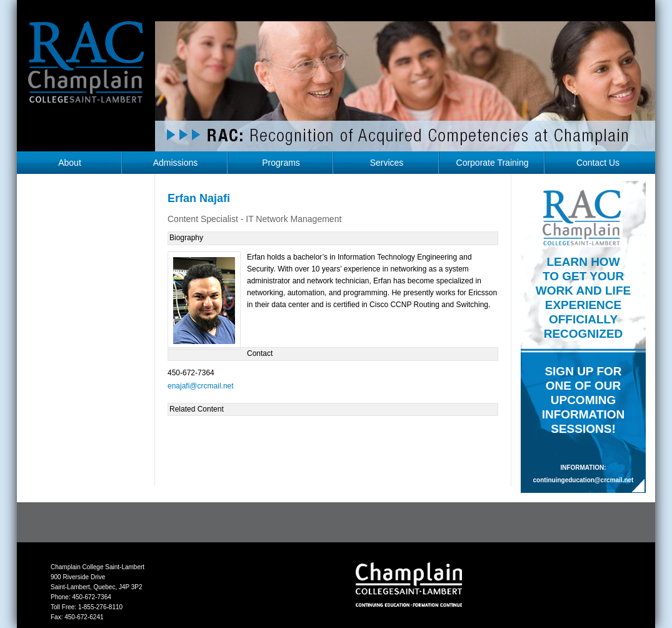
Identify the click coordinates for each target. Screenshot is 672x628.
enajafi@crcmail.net (201, 386)
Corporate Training (493, 163)
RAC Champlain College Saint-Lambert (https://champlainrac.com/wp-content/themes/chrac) (86, 71)
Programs (281, 163)
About (70, 163)
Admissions (176, 163)
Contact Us (598, 163)
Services (387, 163)
